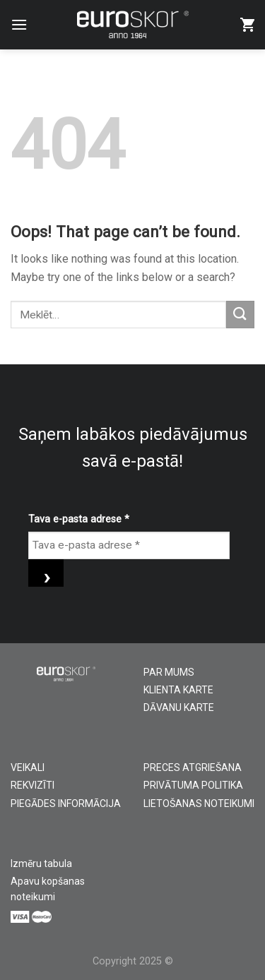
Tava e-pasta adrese (79, 519)
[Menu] (19, 24)
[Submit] (240, 315)
